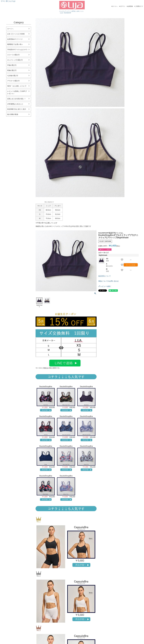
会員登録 (130, 6)
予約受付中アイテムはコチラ (17, 50)
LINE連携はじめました (15, 104)
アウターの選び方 (13, 81)
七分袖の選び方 (13, 76)
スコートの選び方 (13, 55)
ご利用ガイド (139, 6)
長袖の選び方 (12, 70)
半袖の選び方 (12, 65)
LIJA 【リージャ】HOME (16, 34)
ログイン (122, 6)
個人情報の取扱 (13, 114)
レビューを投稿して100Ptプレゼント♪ (17, 92)
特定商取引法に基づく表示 (17, 109)
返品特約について (105, 276)
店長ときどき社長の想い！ (17, 99)
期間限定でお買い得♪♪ (15, 44)
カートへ (115, 6)
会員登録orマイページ (15, 39)
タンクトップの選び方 (15, 60)
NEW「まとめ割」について (17, 86)
